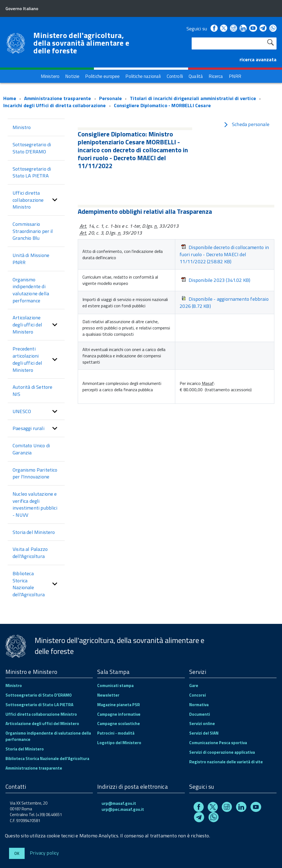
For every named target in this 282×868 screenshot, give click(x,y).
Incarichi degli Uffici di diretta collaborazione (55, 105)
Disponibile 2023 (216, 280)
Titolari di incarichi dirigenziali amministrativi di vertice (193, 98)
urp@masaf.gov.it (119, 803)
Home (10, 98)
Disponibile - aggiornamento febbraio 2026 (224, 303)
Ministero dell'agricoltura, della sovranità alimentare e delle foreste (81, 43)
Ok (17, 853)
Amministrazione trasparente (58, 98)
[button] (55, 200)
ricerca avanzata (258, 59)
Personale (111, 98)
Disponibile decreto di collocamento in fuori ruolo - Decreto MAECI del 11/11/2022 (224, 254)
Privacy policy (44, 853)
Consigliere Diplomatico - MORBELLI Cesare (162, 105)
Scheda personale (246, 124)
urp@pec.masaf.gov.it (123, 809)
